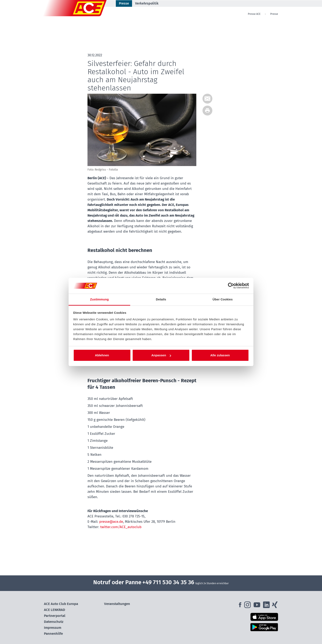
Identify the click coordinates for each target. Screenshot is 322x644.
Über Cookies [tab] (223, 299)
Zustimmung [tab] (99, 299)
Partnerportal (55, 616)
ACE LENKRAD (55, 610)
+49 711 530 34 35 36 (168, 582)
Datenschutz (54, 622)
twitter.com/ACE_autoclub (121, 527)
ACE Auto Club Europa (61, 604)
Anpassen (161, 355)
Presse (124, 3)
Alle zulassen (220, 355)
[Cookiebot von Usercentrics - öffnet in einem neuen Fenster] (231, 286)
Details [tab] (161, 299)
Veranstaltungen (117, 604)
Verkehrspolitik (147, 3)
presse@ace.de (111, 522)
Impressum (53, 628)
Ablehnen (102, 355)
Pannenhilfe (53, 634)
